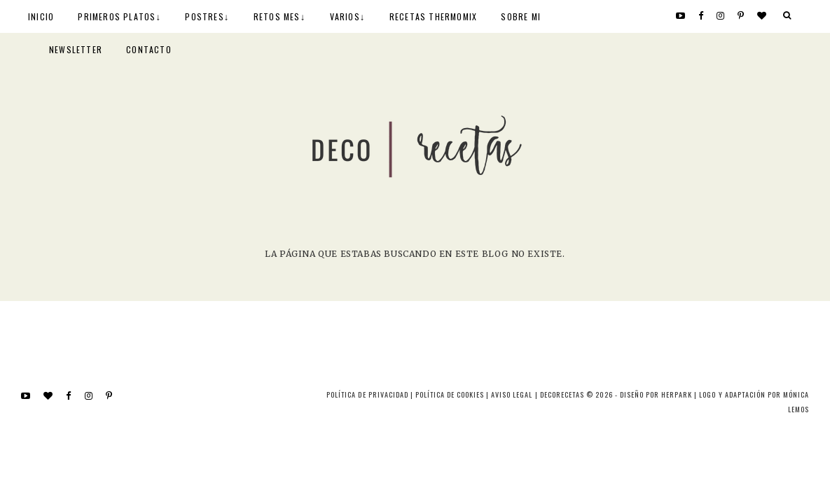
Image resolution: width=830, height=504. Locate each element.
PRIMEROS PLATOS (117, 16)
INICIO (41, 16)
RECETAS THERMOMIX (433, 16)
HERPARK (677, 394)
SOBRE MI (521, 16)
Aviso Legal (512, 394)
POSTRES (204, 16)
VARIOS (345, 16)
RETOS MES (277, 16)
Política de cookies (450, 394)
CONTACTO (149, 49)
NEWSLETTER (76, 49)
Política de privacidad (367, 394)
